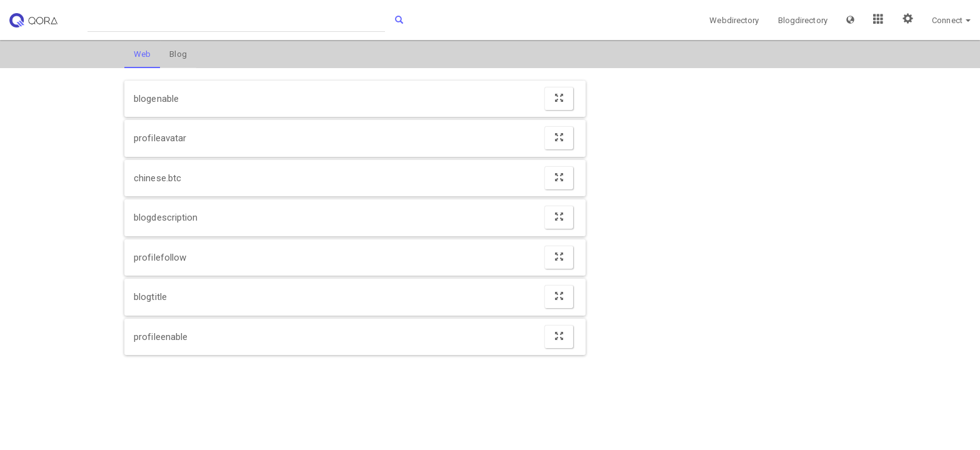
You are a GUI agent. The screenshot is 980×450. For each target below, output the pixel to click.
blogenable (156, 99)
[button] (850, 20)
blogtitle (150, 297)
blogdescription (166, 217)
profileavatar (160, 138)
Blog (178, 54)
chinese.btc (157, 178)
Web (142, 54)
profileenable (161, 337)
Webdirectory (734, 20)
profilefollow (160, 257)
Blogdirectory (803, 20)
